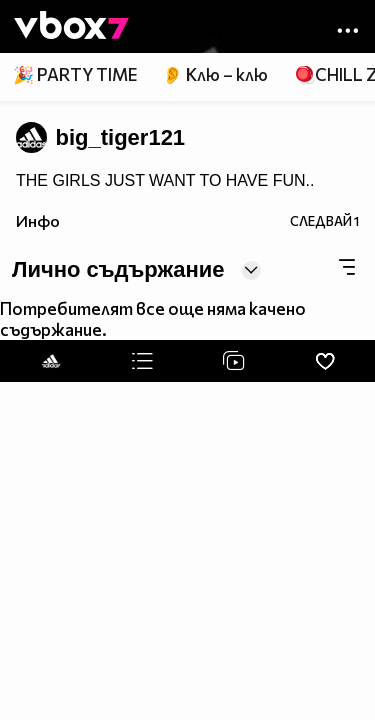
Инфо (38, 220)
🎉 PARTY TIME (75, 74)
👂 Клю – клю (215, 74)
